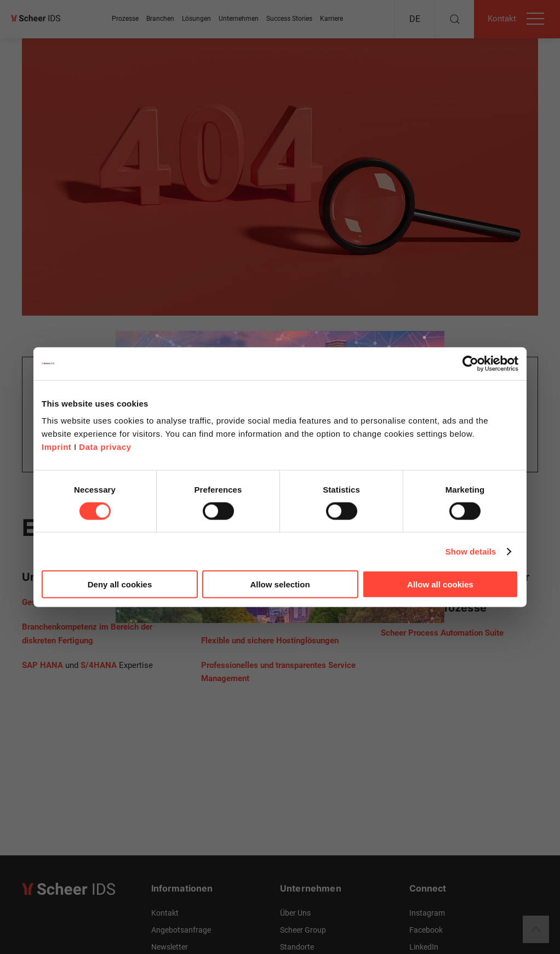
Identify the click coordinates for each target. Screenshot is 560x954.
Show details (471, 551)
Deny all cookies (120, 584)
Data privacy (105, 447)
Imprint (56, 447)
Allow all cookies (440, 584)
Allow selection (280, 584)
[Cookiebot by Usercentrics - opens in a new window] (470, 363)
